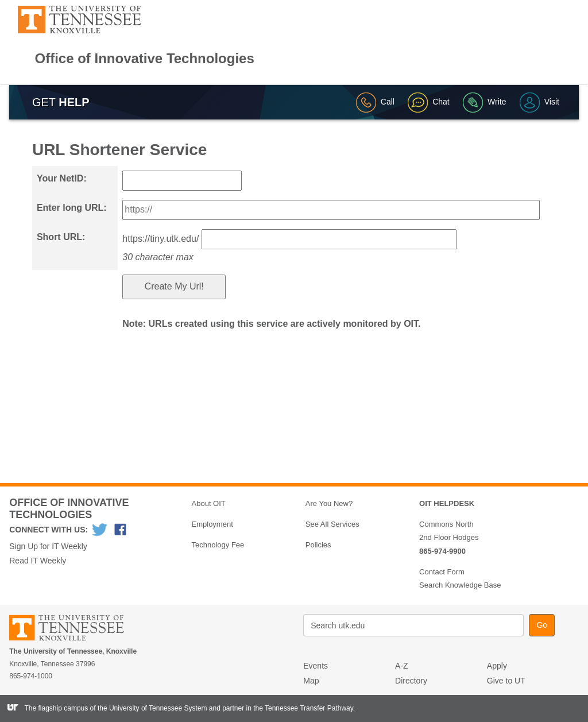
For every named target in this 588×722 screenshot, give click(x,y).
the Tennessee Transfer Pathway (303, 708)
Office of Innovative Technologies (145, 59)
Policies (318, 545)
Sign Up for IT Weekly (48, 546)
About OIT (209, 503)
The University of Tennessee (74, 630)
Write (484, 102)
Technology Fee (218, 545)
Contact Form (442, 572)
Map (311, 681)
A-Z (402, 666)
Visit (539, 102)
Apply (497, 666)
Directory (411, 681)
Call (375, 102)
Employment (212, 524)
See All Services (332, 524)
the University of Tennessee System (152, 708)
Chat (429, 102)
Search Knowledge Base (460, 585)
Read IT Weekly (38, 561)
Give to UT (506, 681)
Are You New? (329, 503)
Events (316, 666)
